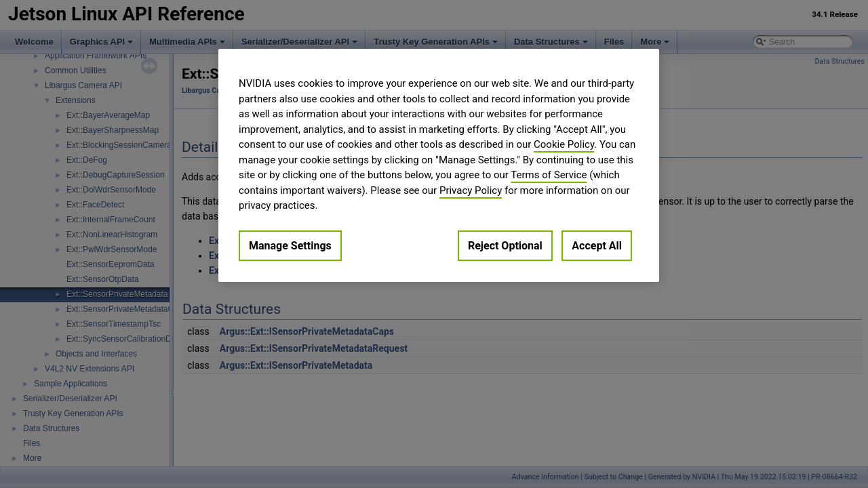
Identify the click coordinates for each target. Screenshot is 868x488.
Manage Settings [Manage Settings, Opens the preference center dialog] (290, 246)
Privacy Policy (471, 190)
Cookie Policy (564, 144)
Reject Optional (505, 246)
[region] (439, 165)
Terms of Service (549, 175)
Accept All (597, 246)
